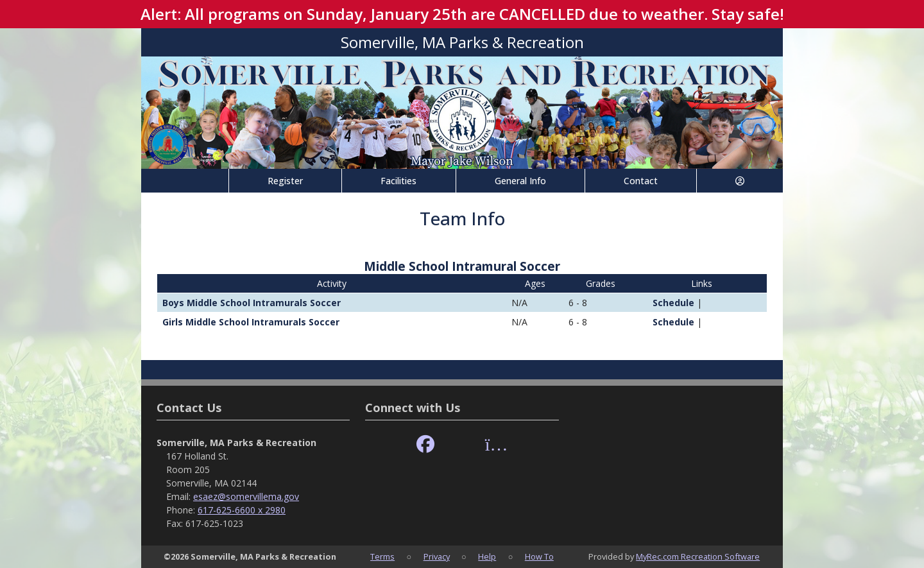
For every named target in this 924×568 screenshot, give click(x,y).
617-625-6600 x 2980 (242, 510)
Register (285, 181)
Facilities (398, 181)
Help (487, 556)
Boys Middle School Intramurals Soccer (252, 303)
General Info (520, 181)
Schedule (668, 303)
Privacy (437, 556)
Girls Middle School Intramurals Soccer (251, 322)
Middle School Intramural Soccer (462, 266)
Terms (382, 556)
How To (539, 556)
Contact (641, 181)
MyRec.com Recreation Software (698, 556)
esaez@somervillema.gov (246, 496)
